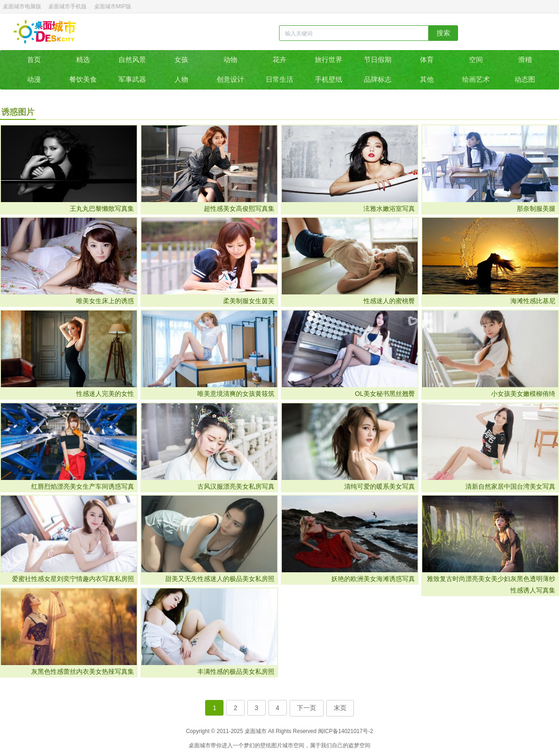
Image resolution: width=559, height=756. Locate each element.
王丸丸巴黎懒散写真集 (102, 209)
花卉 (279, 59)
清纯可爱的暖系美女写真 (380, 486)
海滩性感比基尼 (533, 301)
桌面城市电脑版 (22, 6)
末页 (340, 708)
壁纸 (266, 745)
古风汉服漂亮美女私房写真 (236, 486)
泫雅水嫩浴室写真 (389, 209)
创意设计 (230, 79)
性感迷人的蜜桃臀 (389, 301)
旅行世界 (329, 59)
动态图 (525, 79)
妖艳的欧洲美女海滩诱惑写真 (373, 579)
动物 (230, 59)
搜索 (443, 33)
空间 (476, 59)
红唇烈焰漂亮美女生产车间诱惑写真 (83, 486)
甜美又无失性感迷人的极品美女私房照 (220, 579)
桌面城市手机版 (67, 6)
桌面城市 (45, 32)
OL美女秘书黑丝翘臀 (385, 394)
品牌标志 (378, 79)
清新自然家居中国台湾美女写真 (510, 486)
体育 (427, 59)
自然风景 (132, 59)
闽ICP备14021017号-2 (346, 731)
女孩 (181, 59)
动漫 (34, 79)
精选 (83, 59)
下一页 (307, 708)
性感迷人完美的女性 (105, 394)
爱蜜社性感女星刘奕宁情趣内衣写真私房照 (73, 579)
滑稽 (525, 59)
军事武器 (132, 79)
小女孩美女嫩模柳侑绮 (523, 394)
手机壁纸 (329, 79)
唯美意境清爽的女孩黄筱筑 (236, 394)
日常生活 (279, 79)
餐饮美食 (83, 79)
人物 (181, 79)
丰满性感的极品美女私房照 (236, 671)
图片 (277, 745)
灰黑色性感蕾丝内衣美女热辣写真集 (83, 671)
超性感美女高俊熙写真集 (239, 209)
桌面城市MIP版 (113, 6)
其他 (427, 79)
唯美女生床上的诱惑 (105, 301)
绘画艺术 (476, 79)
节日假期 (378, 59)
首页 (34, 59)
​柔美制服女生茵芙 (249, 301)
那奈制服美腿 (536, 209)
